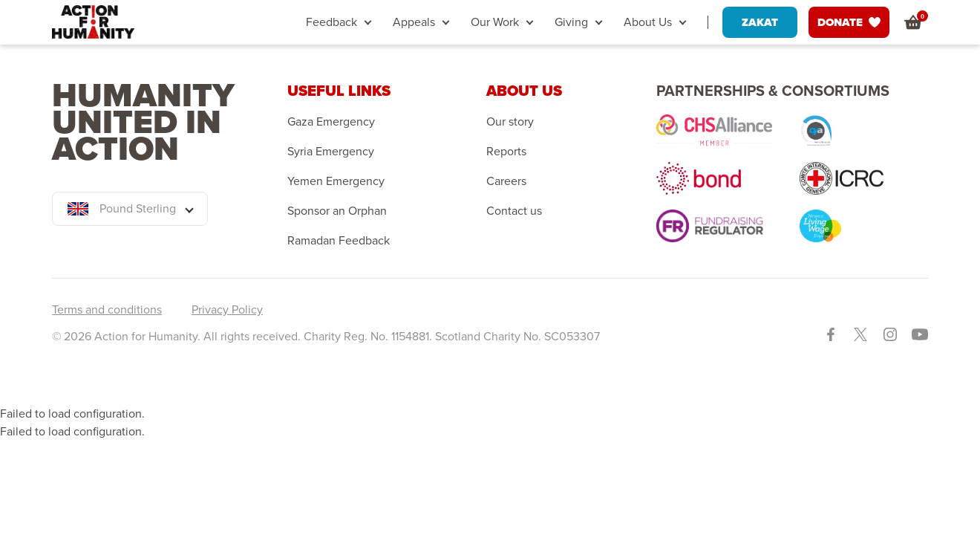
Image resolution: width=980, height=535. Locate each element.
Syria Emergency (331, 152)
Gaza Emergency (331, 122)
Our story (510, 122)
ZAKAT (760, 22)
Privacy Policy (227, 309)
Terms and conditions (107, 309)
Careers (506, 181)
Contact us (514, 211)
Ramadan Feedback (339, 241)
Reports (506, 152)
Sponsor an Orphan (337, 211)
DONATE (849, 22)
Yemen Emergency (336, 181)
